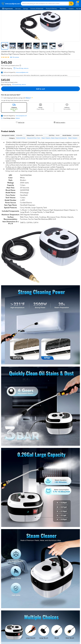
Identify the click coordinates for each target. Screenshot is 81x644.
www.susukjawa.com (22, 72)
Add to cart (40, 89)
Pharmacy (63, 9)
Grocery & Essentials (37, 9)
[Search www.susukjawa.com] (45, 4)
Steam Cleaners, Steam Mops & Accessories (54, 138)
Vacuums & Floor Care (33, 138)
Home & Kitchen (21, 138)
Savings (26, 9)
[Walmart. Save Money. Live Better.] (11, 4)
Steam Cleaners (73, 138)
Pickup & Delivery (52, 9)
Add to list (20, 122)
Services (18, 9)
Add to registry (59, 122)
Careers (71, 9)
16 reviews (16, 57)
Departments (7, 9)
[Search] (71, 4)
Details (18, 118)
